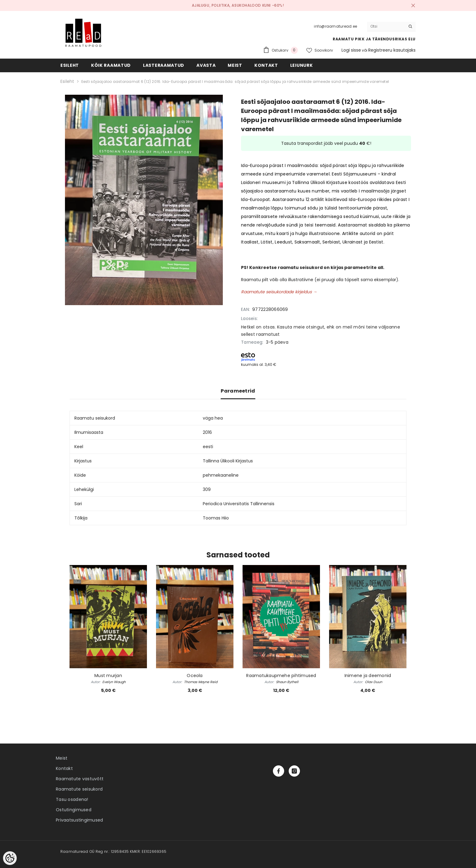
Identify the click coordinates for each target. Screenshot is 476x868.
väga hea (213, 418)
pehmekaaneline (221, 475)
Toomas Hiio (216, 518)
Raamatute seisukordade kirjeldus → (279, 292)
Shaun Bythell (287, 682)
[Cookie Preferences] (10, 858)
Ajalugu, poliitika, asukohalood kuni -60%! (238, 5)
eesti (208, 447)
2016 (207, 432)
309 (207, 489)
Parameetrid (238, 391)
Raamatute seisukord (79, 789)
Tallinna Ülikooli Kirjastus (228, 461)
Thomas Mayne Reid (201, 682)
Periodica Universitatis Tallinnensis (239, 504)
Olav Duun (374, 682)
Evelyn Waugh (114, 682)
